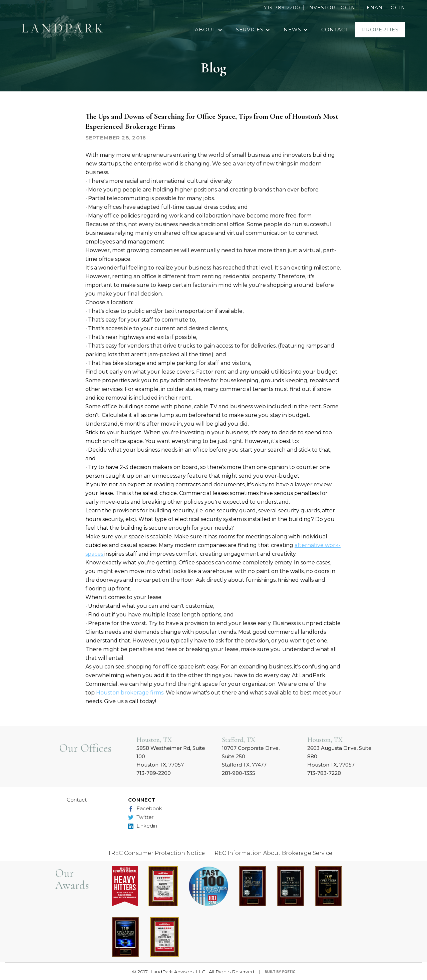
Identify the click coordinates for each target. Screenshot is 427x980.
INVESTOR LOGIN (331, 8)
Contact (77, 800)
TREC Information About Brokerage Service (272, 853)
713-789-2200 (282, 8)
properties (380, 30)
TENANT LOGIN (384, 8)
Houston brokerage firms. (130, 693)
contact (335, 30)
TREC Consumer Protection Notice (156, 853)
